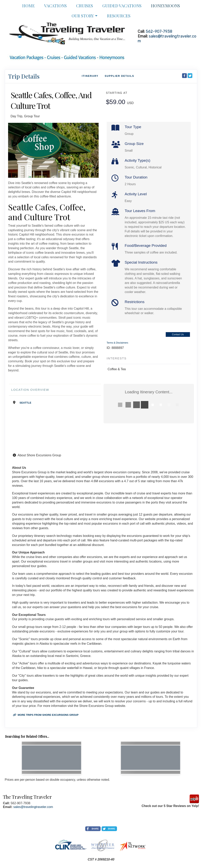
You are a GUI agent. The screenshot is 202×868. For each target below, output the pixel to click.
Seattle (25, 403)
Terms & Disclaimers (117, 343)
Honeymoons (165, 6)
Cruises (85, 6)
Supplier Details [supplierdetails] (119, 76)
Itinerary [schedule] (90, 76)
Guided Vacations (122, 6)
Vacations (55, 6)
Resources (119, 16)
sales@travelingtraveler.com (33, 807)
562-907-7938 (159, 31)
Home (28, 6)
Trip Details (24, 76)
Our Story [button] (83, 16)
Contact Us (178, 334)
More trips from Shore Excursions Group (46, 715)
